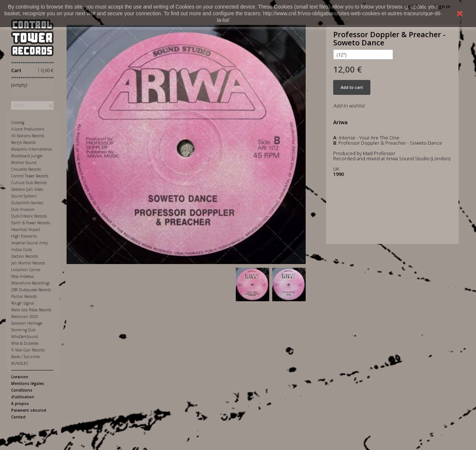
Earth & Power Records (30, 223)
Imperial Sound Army (30, 243)
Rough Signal (23, 303)
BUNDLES (20, 363)
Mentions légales (28, 383)
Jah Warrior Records (28, 263)
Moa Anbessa (22, 276)
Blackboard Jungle (27, 156)
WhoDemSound (25, 337)
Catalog (18, 122)
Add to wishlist (349, 106)
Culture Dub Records (29, 183)
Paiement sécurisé (29, 410)
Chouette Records (26, 169)
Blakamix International (32, 149)
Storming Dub (23, 330)
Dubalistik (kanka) (27, 203)
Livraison (20, 377)
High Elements (24, 236)
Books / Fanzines (25, 357)
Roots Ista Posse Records (31, 310)
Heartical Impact (26, 229)
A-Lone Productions (28, 129)
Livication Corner (26, 270)
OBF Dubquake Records (31, 290)
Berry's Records (23, 142)
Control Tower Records (30, 176)
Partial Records (24, 296)
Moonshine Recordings (30, 283)
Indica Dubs (22, 250)
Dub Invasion (23, 209)
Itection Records (25, 256)
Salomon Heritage (27, 323)
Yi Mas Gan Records (28, 350)
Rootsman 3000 (25, 316)
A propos (20, 404)
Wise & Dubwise (25, 343)
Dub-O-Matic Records (29, 216)
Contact (18, 417)
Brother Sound (24, 163)
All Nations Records (28, 136)
